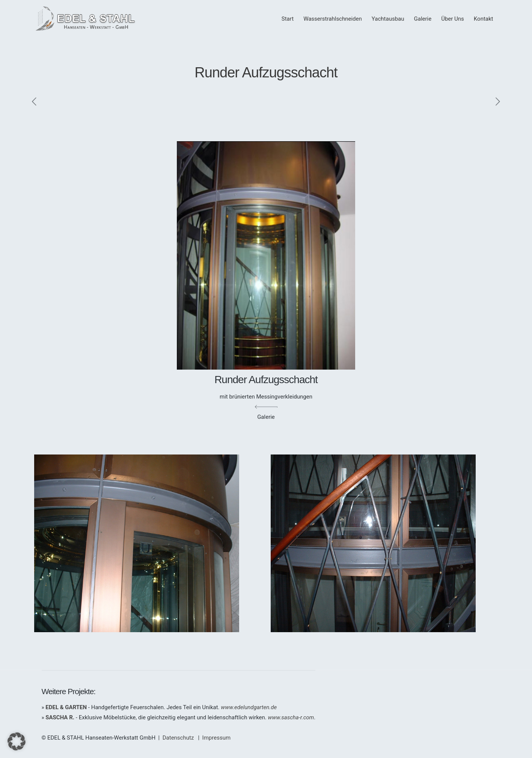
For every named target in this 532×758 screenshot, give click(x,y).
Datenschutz (178, 738)
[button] (17, 741)
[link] (148, 543)
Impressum (216, 738)
